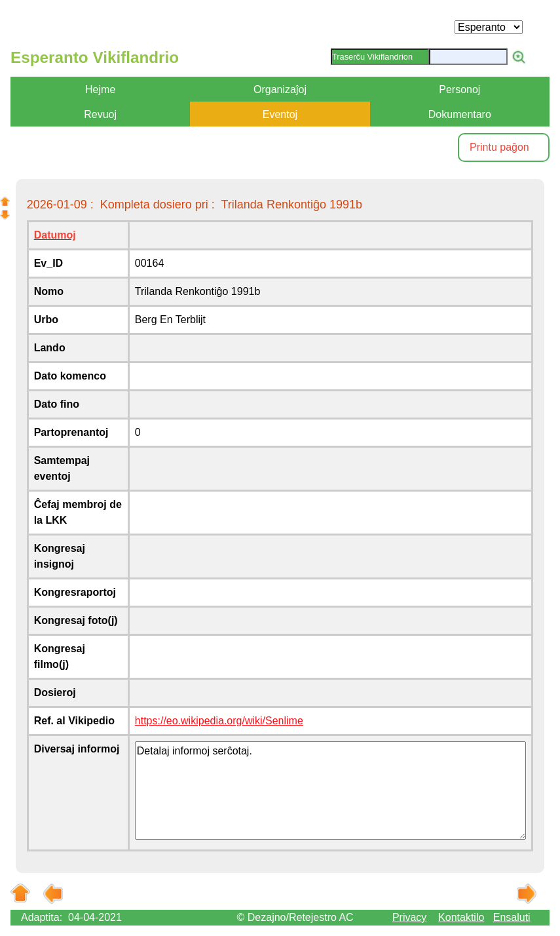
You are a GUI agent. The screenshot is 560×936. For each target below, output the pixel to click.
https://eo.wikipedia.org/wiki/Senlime (219, 721)
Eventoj (280, 114)
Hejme (100, 89)
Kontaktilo (461, 917)
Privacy (409, 917)
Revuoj (100, 114)
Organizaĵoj (280, 89)
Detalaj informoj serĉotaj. (331, 790)
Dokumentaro (460, 114)
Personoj (459, 89)
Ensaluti (512, 917)
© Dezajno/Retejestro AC (295, 917)
